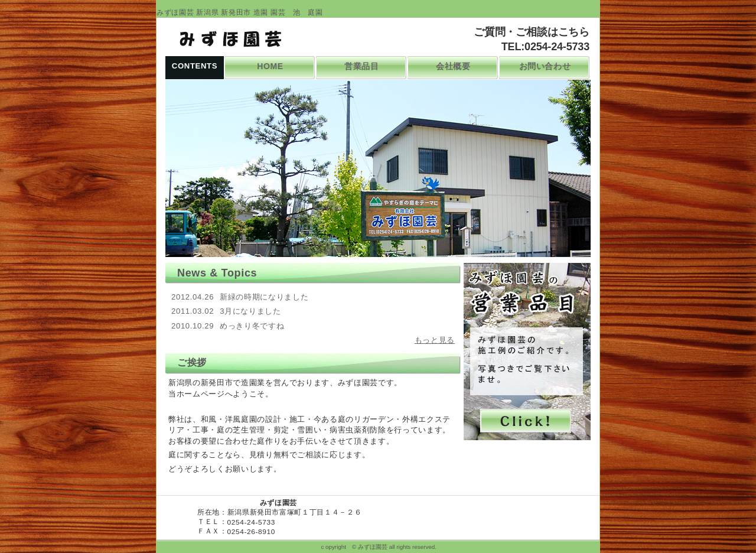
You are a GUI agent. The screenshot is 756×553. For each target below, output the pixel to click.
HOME (270, 66)
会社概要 (453, 66)
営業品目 (362, 66)
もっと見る (435, 340)
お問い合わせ (545, 66)
